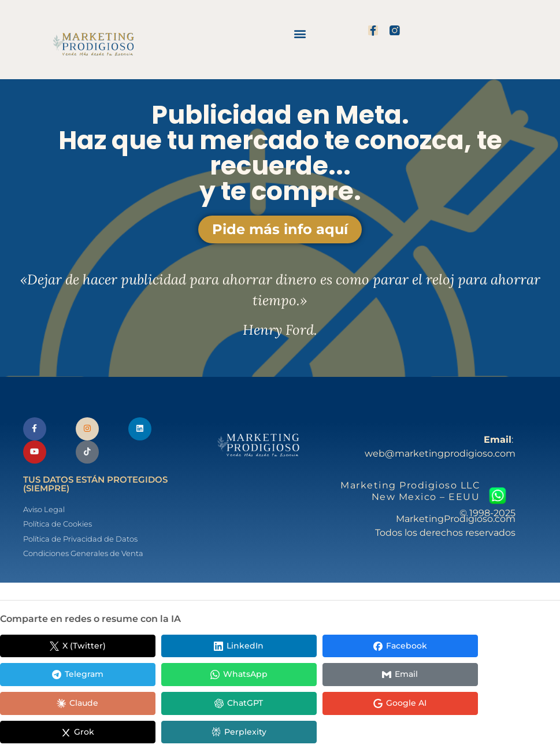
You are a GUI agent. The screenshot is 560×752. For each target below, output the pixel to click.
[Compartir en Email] (52, 677)
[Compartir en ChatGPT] (272, 677)
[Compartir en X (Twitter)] (52, 649)
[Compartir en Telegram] (381, 649)
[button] (300, 33)
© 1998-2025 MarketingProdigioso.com (456, 517)
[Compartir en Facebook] (272, 649)
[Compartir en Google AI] (381, 677)
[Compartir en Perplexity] (52, 706)
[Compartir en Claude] (162, 677)
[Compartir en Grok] (491, 677)
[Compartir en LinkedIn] (162, 649)
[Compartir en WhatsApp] (491, 649)
